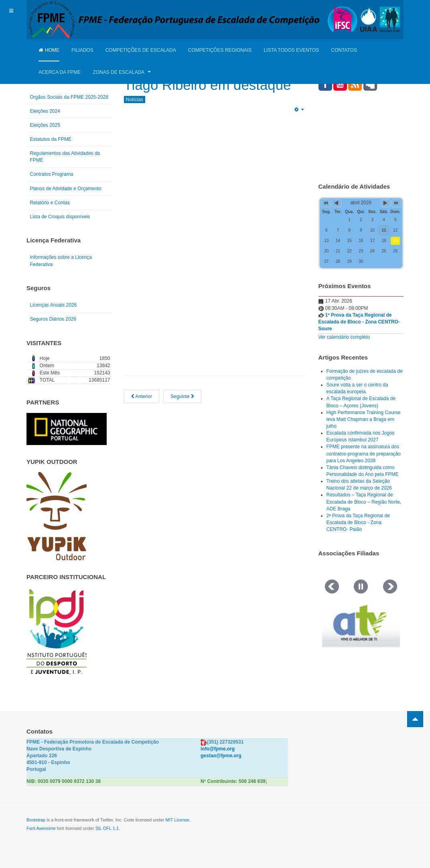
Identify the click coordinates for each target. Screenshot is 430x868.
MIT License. (178, 820)
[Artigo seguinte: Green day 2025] (182, 396)
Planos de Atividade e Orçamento (66, 189)
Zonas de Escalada (122, 72)
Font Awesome (41, 828)
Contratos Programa (52, 174)
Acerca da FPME (60, 72)
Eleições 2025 (45, 125)
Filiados (82, 50)
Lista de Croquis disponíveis (60, 217)
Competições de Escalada (141, 50)
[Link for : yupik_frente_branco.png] (57, 516)
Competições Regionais (220, 50)
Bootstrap (36, 820)
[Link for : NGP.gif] (67, 429)
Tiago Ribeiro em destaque (210, 85)
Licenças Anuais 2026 (54, 305)
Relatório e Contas (50, 203)
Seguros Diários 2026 (53, 319)
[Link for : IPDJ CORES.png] (57, 632)
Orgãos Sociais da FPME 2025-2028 (69, 97)
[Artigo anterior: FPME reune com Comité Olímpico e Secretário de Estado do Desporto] (142, 396)
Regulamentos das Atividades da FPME (65, 157)
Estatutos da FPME (51, 139)
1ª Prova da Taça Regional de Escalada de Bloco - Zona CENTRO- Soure (359, 322)
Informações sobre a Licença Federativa (61, 261)
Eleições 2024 (45, 111)
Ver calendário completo (344, 337)
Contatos (344, 50)
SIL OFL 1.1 (107, 828)
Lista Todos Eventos (291, 50)
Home (49, 50)
